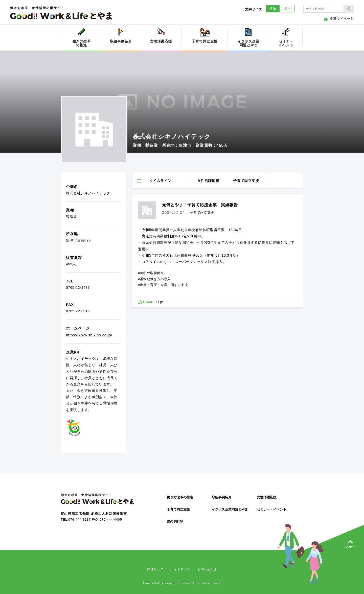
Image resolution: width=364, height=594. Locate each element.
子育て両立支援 (178, 509)
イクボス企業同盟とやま (230, 509)
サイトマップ (180, 569)
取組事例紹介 (222, 497)
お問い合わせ (207, 569)
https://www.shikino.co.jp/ (89, 335)
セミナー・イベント (272, 509)
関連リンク (155, 569)
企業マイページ (342, 19)
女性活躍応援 (267, 497)
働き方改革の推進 (180, 497)
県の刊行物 (175, 521)
